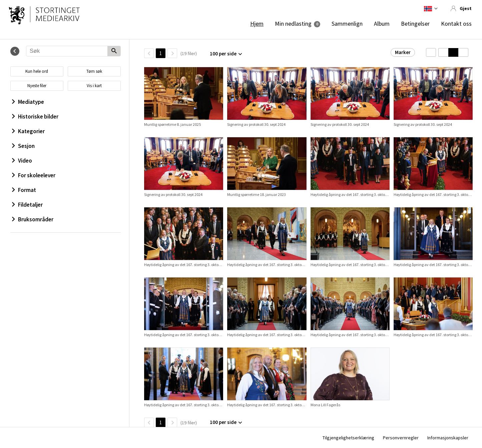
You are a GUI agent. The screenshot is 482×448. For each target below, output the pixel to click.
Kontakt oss (456, 24)
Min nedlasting (293, 24)
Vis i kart (94, 86)
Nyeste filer (37, 86)
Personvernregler (401, 438)
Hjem (257, 24)
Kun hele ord (37, 71)
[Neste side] (172, 53)
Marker (403, 52)
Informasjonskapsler (448, 438)
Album (382, 24)
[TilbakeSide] (149, 53)
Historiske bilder (35, 117)
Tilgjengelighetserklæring (348, 438)
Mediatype (28, 102)
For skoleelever (34, 175)
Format (24, 190)
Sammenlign (347, 24)
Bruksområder (33, 219)
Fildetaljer (27, 205)
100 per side (223, 54)
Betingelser (415, 24)
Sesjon (23, 146)
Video (22, 161)
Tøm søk (94, 71)
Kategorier (28, 131)
